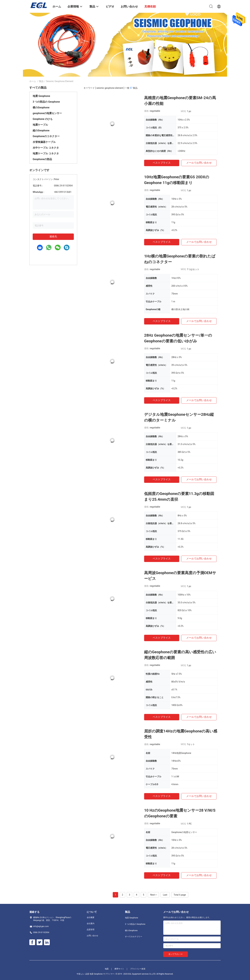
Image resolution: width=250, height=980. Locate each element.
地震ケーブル (40, 125)
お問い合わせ (92, 936)
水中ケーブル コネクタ (46, 148)
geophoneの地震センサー (47, 113)
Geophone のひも (43, 119)
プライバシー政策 (138, 969)
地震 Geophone (41, 96)
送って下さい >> (176, 954)
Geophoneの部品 (42, 159)
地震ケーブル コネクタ (46, 153)
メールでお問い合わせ (199, 163)
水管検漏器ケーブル (44, 142)
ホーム (33, 81)
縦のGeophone (41, 130)
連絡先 (53, 236)
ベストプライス (162, 163)
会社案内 (91, 923)
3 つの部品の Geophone (46, 102)
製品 (41, 81)
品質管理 (91, 930)
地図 (107, 969)
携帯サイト (119, 969)
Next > (153, 895)
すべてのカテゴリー (134, 937)
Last (165, 895)
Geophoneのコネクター (46, 136)
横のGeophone (41, 107)
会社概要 (91, 917)
